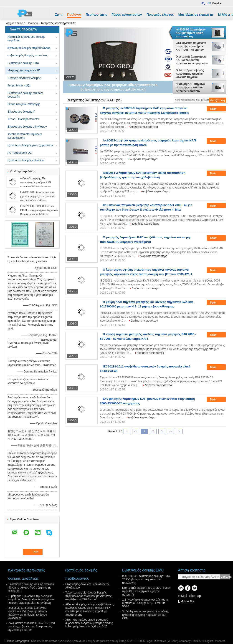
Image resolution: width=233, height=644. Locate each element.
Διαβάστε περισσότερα (144, 127)
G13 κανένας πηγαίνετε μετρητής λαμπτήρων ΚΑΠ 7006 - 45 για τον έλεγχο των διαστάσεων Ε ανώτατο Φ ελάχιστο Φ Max (192, 46)
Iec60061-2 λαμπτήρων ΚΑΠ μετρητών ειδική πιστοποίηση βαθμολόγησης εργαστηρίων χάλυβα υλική (191, 33)
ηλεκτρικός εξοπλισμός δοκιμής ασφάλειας (26, 39)
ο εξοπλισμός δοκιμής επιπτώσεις (28, 55)
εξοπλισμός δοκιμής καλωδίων (26, 160)
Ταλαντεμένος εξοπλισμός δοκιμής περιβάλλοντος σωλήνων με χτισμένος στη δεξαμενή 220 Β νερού (88, 596)
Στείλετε (225, 577)
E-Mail (182, 596)
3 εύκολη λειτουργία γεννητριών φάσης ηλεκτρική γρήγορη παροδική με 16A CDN (146, 615)
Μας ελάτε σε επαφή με (196, 15)
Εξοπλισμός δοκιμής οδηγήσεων (27, 127)
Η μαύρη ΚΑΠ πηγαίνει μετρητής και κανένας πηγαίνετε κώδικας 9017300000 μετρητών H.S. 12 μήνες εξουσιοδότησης (191, 87)
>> (170, 431)
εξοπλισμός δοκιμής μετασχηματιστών (30, 145)
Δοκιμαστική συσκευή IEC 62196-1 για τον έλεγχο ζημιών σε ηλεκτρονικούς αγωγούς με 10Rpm (32, 626)
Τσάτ (216, 109)
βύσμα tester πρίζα (19, 86)
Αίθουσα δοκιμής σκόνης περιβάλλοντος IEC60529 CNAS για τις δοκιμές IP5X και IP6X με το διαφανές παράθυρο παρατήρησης (90, 610)
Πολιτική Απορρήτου (17, 641)
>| (179, 431)
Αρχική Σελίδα (15, 23)
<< (136, 431)
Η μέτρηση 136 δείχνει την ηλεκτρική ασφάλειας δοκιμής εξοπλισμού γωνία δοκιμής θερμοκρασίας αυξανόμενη (31, 599)
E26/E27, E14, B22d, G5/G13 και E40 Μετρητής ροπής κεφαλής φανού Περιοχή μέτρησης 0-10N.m (39, 210)
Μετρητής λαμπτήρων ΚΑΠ (24, 70)
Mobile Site (186, 601)
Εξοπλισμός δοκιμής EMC (23, 63)
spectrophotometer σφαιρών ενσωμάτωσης (25, 136)
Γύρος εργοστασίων (127, 15)
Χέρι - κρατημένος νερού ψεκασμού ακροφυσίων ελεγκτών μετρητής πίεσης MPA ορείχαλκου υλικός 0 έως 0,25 (89, 623)
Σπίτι (59, 15)
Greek (217, 3)
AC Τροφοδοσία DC (20, 153)
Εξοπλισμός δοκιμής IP (22, 112)
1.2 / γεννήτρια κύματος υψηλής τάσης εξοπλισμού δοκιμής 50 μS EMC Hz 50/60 (145, 603)
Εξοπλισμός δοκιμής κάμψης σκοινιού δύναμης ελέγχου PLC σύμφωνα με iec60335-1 (31, 588)
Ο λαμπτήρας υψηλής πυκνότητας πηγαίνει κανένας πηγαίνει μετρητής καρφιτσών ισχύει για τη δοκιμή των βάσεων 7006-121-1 (191, 74)
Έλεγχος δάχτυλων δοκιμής (24, 78)
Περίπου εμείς (96, 15)
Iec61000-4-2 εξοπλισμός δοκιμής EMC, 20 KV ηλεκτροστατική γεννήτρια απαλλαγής (146, 579)
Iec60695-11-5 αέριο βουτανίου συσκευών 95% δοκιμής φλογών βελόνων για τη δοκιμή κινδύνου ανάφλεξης (28, 613)
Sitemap (195, 596)
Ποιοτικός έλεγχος (160, 15)
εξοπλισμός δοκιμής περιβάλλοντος (29, 48)
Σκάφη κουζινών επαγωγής (24, 104)
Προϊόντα (74, 15)
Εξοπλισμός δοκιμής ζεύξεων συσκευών (25, 95)
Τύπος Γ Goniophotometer (23, 119)
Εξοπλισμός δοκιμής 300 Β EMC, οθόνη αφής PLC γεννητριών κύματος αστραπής (146, 591)
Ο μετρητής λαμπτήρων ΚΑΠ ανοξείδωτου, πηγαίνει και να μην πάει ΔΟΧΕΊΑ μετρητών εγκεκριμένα (192, 60)
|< (127, 431)
